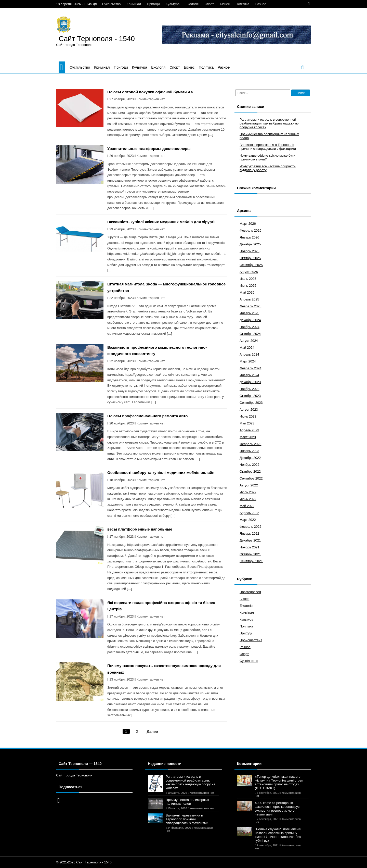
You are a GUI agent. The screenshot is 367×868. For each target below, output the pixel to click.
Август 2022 (249, 485)
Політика (243, 4)
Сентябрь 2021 (251, 561)
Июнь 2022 (248, 499)
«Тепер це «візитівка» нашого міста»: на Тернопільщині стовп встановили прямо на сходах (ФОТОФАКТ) (279, 782)
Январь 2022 (249, 533)
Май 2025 (247, 292)
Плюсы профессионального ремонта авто (147, 416)
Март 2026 (248, 224)
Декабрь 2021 (250, 540)
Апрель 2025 (249, 299)
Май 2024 (247, 348)
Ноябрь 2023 (250, 389)
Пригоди (153, 4)
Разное (261, 4)
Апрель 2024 (249, 354)
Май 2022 (247, 506)
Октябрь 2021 (250, 554)
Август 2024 (249, 341)
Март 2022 (248, 520)
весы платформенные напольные (140, 529)
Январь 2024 (249, 375)
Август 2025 (249, 272)
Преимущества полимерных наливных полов (187, 802)
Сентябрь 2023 (251, 403)
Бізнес (225, 4)
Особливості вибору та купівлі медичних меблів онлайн (161, 473)
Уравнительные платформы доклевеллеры (149, 149)
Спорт (209, 4)
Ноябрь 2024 (250, 327)
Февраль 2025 (250, 306)
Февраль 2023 (250, 444)
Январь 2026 (249, 237)
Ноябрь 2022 (250, 465)
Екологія (192, 4)
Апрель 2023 (249, 430)
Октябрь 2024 (250, 334)
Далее (152, 731)
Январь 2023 (249, 451)
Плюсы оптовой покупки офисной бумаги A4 (150, 92)
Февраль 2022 (250, 527)
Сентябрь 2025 (251, 265)
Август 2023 (249, 410)
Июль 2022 (248, 492)
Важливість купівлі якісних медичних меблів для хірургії (161, 222)
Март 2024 (248, 361)
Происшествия (251, 640)
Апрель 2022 (249, 513)
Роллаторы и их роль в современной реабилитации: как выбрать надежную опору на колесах (269, 123)
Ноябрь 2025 (250, 251)
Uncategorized (250, 592)
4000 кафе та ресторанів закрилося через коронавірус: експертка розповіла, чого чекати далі (278, 809)
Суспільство (111, 4)
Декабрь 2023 (250, 382)
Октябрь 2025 (250, 258)
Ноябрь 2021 (250, 547)
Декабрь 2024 (250, 320)
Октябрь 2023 (250, 396)
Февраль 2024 (250, 368)
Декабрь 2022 (250, 458)
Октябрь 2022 (250, 471)
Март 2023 (248, 437)
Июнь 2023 (248, 416)
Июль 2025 (248, 279)
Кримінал (134, 4)
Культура (173, 4)
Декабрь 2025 (250, 244)
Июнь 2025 (248, 286)
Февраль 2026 (250, 230)
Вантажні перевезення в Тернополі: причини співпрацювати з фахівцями (268, 147)
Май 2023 (247, 423)
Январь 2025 (249, 313)
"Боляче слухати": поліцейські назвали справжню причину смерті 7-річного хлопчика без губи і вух (278, 835)
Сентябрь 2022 (251, 478)
